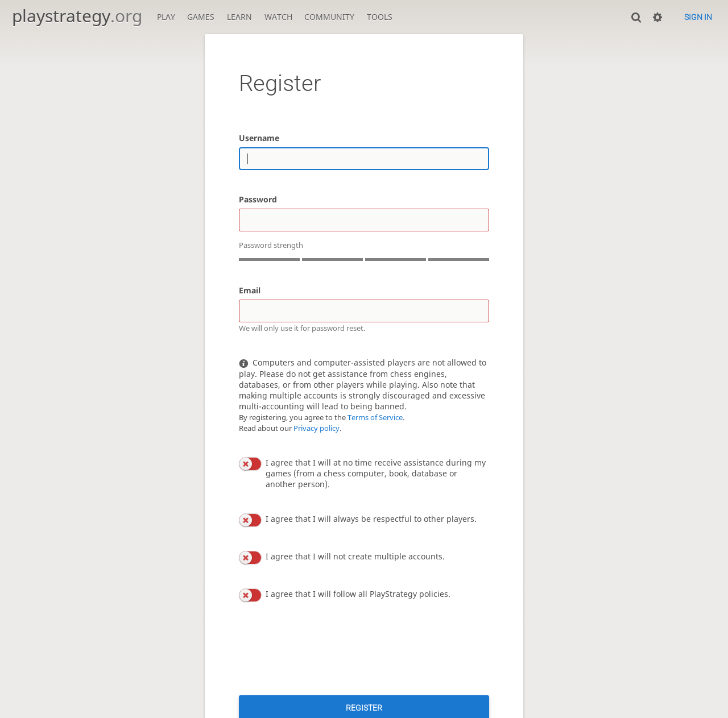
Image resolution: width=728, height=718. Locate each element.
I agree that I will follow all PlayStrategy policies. (358, 594)
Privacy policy (317, 428)
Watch (278, 17)
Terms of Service (375, 418)
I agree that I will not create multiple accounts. (355, 556)
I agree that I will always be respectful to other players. (371, 519)
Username (259, 138)
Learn (239, 17)
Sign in (698, 17)
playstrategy (77, 16)
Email (250, 290)
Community (329, 17)
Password (258, 199)
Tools (380, 17)
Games (201, 17)
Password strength (271, 245)
